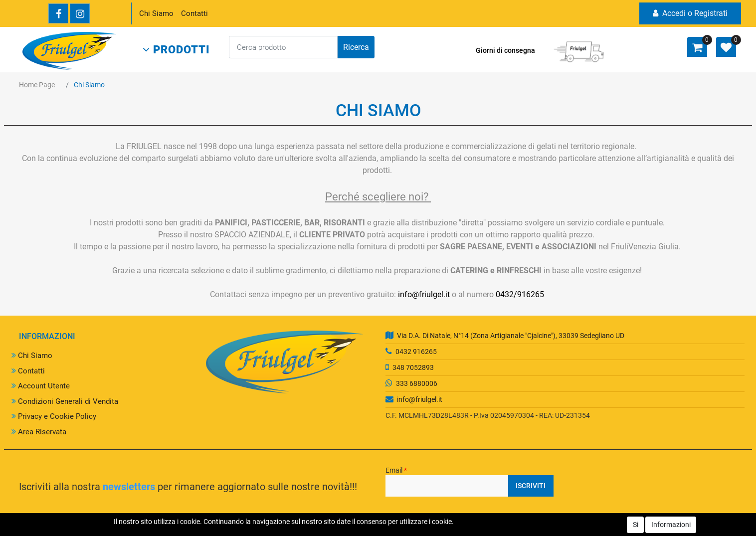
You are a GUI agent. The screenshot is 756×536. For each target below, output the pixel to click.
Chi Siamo (156, 13)
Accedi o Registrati (690, 13)
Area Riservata (39, 432)
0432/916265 (520, 294)
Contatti (194, 13)
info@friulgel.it (424, 294)
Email (396, 470)
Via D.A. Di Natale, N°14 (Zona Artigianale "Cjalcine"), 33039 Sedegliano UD (511, 336)
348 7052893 (413, 367)
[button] (176, 50)
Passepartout (418, 530)
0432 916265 (416, 352)
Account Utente (41, 386)
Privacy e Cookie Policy (54, 416)
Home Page (37, 85)
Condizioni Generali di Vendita (65, 401)
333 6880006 (417, 383)
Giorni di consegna (505, 50)
